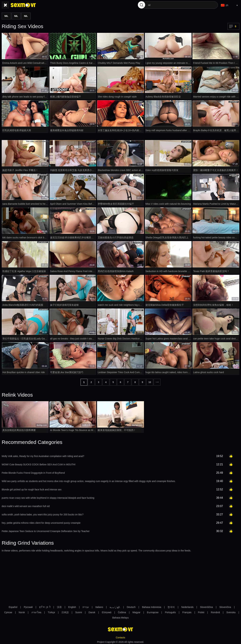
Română (215, 611)
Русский (28, 606)
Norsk (22, 611)
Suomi (79, 611)
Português (170, 611)
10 (150, 381)
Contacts (120, 637)
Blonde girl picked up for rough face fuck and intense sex (32, 488)
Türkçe (51, 611)
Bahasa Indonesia (152, 606)
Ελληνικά (107, 611)
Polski (201, 611)
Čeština (122, 611)
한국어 (171, 606)
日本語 (65, 611)
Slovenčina (225, 606)
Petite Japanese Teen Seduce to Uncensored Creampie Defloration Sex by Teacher (46, 530)
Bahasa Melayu (121, 617)
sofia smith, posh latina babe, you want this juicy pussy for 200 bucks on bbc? (43, 513)
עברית (86, 606)
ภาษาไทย (36, 611)
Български (153, 611)
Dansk (92, 611)
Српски (8, 611)
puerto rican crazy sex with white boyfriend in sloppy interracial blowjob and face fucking (48, 497)
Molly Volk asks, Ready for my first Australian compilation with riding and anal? (43, 455)
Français (187, 611)
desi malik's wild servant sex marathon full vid (26, 505)
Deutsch (131, 606)
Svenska (231, 611)
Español (13, 606)
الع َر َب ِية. (115, 606)
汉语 (59, 606)
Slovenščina (206, 606)
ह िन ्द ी (45, 606)
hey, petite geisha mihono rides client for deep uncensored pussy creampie (41, 522)
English (72, 606)
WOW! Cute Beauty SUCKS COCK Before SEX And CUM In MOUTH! (39, 463)
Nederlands (187, 606)
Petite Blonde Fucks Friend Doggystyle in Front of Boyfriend (33, 472)
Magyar (136, 611)
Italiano (99, 606)
